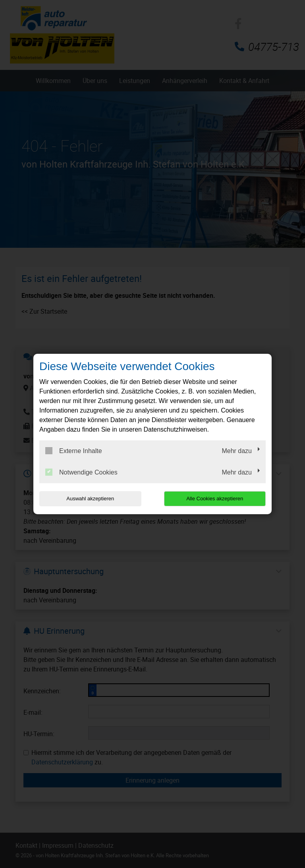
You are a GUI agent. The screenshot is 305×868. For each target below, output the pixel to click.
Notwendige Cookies (81, 472)
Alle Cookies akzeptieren (215, 499)
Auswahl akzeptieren (90, 499)
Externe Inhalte (74, 451)
